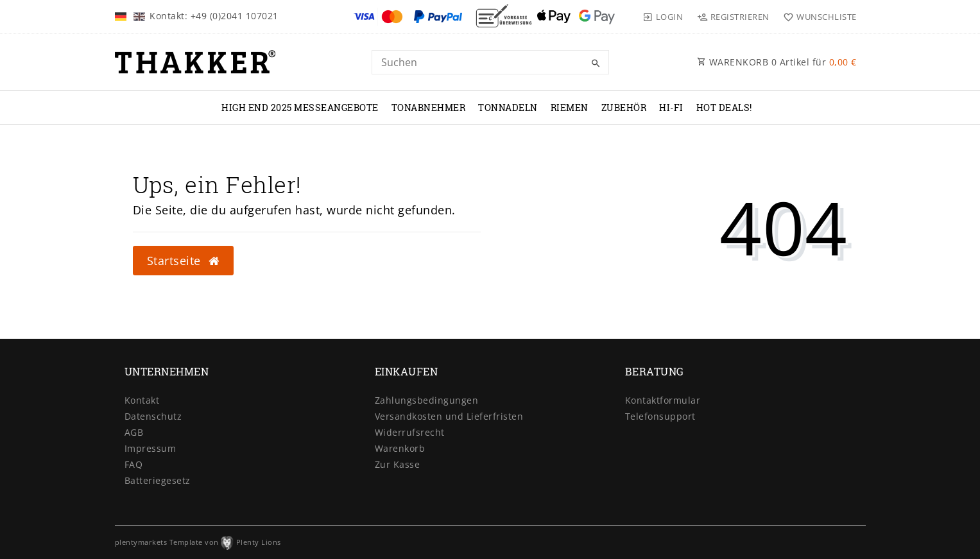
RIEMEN (570, 107)
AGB (134, 432)
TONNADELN (508, 107)
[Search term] (490, 62)
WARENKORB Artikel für (777, 62)
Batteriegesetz (158, 480)
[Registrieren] (733, 17)
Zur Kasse (398, 464)
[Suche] (596, 64)
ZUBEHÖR (624, 107)
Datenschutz (153, 416)
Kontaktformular (663, 400)
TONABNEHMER (429, 107)
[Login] (663, 17)
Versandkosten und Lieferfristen (449, 416)
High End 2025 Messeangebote (300, 107)
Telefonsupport (660, 416)
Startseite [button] (183, 261)
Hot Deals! (724, 107)
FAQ (134, 464)
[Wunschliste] (817, 17)
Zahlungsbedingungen (427, 400)
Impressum (150, 448)
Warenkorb (400, 448)
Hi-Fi (671, 107)
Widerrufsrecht (410, 432)
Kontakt (142, 400)
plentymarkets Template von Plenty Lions (198, 542)
